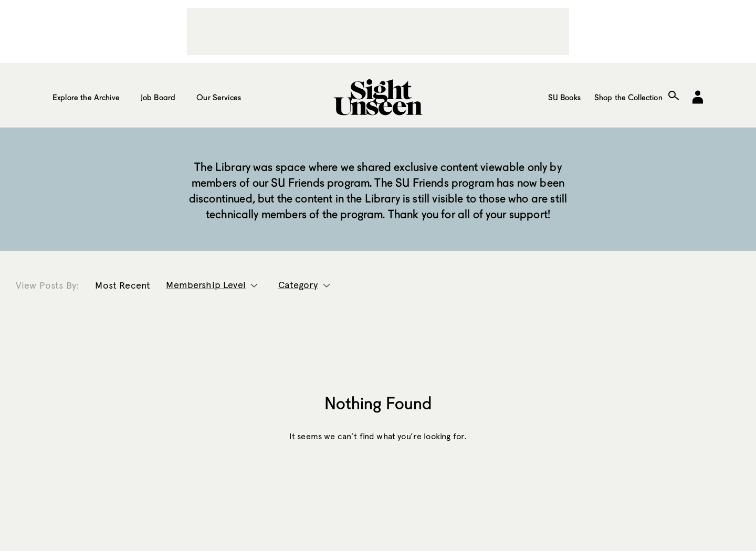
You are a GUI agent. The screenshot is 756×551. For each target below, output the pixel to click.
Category (298, 285)
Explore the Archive (86, 97)
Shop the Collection (628, 97)
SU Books (564, 97)
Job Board (158, 97)
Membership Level (206, 285)
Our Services (219, 97)
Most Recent (123, 285)
